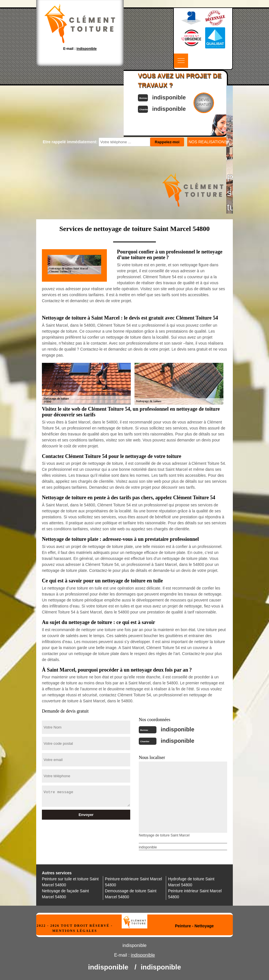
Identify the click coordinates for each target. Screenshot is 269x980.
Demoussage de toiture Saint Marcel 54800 (131, 894)
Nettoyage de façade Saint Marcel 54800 (65, 894)
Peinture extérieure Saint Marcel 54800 (133, 882)
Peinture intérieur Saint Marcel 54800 (195, 894)
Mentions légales (75, 931)
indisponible (178, 729)
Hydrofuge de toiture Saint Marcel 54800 (191, 882)
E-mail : (80, 49)
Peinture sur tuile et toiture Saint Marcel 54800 (70, 882)
